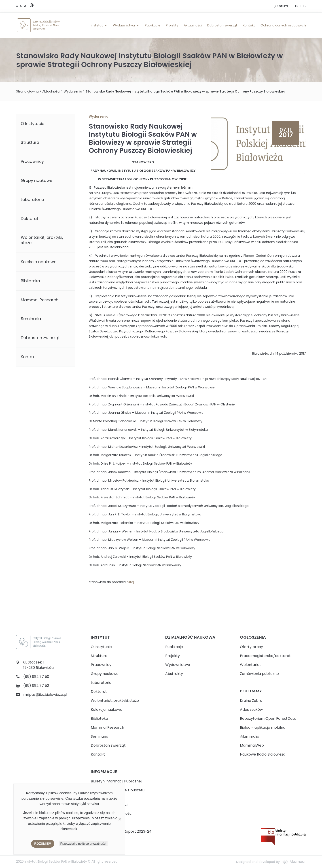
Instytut (97, 25)
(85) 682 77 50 (36, 677)
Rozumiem (43, 844)
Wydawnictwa (124, 25)
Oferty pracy (251, 647)
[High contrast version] (32, 6)
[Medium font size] (21, 6)
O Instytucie (33, 124)
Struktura (30, 142)
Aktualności (193, 25)
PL (304, 6)
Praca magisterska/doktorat (265, 656)
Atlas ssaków (251, 710)
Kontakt (249, 25)
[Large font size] (25, 6)
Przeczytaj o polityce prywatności (83, 844)
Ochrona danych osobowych (283, 25)
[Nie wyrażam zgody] (120, 819)
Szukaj (284, 6)
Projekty (172, 25)
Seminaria (31, 319)
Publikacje (153, 25)
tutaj (130, 582)
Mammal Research (40, 300)
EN (297, 6)
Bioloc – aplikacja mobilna (263, 727)
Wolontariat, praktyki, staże (42, 240)
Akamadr (298, 862)
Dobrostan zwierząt (222, 25)
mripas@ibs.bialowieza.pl (45, 695)
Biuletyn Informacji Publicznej (116, 781)
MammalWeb (252, 745)
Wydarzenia (73, 91)
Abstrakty (174, 674)
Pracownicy (32, 161)
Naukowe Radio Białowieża (263, 754)
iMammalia (250, 736)
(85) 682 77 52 (36, 686)
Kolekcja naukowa (39, 262)
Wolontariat (250, 665)
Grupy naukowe (37, 180)
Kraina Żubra (251, 701)
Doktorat (30, 219)
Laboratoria (32, 199)
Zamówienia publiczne (259, 674)
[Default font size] (17, 6)
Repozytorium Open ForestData (268, 718)
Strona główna (27, 91)
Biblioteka (30, 281)
